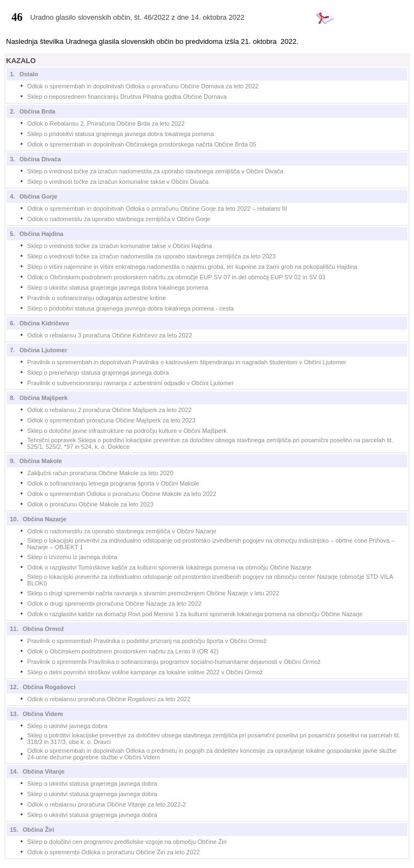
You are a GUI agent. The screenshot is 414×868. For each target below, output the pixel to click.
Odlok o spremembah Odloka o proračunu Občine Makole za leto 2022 (122, 494)
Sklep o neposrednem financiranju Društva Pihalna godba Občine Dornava (127, 97)
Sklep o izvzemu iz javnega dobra (72, 557)
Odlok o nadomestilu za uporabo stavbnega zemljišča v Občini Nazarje (122, 531)
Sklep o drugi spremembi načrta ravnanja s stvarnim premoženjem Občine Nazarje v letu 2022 (153, 593)
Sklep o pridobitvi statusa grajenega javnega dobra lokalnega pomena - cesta (131, 308)
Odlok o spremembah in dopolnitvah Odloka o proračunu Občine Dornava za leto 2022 (143, 86)
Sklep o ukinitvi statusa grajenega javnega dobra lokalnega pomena (118, 288)
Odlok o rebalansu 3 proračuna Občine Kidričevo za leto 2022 (110, 335)
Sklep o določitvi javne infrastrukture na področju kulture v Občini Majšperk (127, 431)
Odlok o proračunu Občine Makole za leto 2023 (91, 504)
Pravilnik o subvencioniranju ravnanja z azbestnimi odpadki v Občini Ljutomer (131, 383)
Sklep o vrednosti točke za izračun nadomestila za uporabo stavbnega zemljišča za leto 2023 (152, 256)
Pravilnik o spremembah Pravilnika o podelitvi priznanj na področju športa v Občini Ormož (147, 641)
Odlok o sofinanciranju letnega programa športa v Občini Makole (113, 483)
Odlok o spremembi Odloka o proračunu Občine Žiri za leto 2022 (114, 852)
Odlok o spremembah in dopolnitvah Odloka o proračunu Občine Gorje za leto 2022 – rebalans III (157, 208)
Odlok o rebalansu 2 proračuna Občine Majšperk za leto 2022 (110, 410)
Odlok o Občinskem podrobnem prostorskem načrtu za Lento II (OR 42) (123, 651)
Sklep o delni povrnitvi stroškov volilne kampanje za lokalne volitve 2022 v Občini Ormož (145, 672)
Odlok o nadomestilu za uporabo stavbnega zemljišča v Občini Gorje (119, 219)
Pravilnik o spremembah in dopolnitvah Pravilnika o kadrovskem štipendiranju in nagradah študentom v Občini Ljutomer (187, 362)
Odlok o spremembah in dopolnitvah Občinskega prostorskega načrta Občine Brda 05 (142, 144)
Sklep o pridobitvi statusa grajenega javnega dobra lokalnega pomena (121, 134)
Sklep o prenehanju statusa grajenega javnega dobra (98, 373)
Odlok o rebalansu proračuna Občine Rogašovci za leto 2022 (109, 699)
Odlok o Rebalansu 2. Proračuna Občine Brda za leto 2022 (106, 123)
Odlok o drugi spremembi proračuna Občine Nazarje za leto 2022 (114, 604)
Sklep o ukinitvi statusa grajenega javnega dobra (93, 784)
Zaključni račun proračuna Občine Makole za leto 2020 (100, 473)
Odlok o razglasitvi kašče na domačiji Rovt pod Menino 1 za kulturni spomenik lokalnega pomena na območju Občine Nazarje (195, 614)
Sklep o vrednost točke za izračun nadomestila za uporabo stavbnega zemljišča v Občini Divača (156, 171)
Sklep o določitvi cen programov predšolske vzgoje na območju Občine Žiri (127, 842)
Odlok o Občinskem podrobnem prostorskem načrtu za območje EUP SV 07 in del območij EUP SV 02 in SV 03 (177, 277)
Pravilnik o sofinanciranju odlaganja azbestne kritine (97, 298)
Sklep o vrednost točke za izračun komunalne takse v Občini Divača (118, 182)
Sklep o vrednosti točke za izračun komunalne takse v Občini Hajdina (120, 246)
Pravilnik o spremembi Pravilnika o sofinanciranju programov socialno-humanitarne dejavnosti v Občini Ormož (174, 662)
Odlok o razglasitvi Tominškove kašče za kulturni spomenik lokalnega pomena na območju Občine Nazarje (170, 567)
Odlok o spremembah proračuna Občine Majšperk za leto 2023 (111, 420)
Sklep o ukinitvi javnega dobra (68, 726)
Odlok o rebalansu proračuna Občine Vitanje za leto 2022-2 (107, 804)
